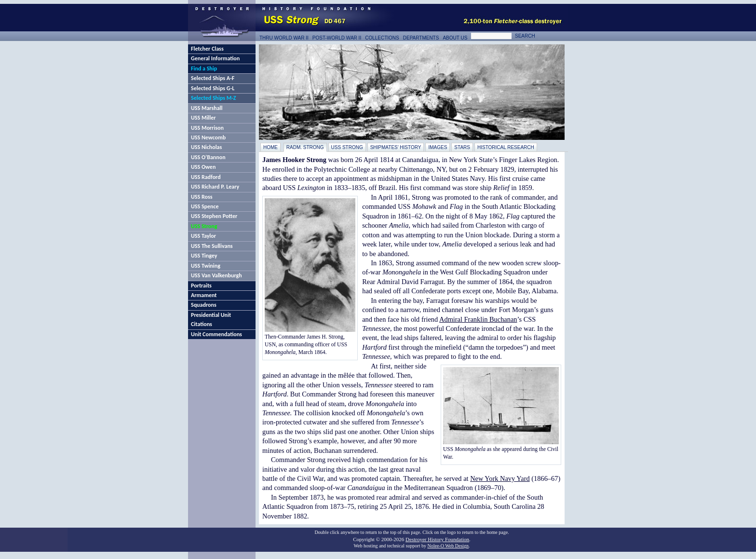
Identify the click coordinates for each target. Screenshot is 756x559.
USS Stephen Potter (214, 216)
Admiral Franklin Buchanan (478, 319)
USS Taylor (203, 236)
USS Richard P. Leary (215, 187)
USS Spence (205, 206)
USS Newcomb (208, 137)
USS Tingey (204, 256)
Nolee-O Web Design (448, 546)
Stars (462, 147)
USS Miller (203, 118)
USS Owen (203, 167)
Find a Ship (204, 68)
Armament (204, 295)
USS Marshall (207, 108)
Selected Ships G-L (213, 88)
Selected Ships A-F (213, 78)
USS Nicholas (206, 147)
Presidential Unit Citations (211, 320)
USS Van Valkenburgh (216, 275)
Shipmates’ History (396, 147)
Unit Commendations (216, 334)
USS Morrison (207, 128)
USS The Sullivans (212, 246)
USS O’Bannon (208, 157)
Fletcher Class (207, 49)
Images (438, 147)
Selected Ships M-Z (214, 98)
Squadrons (204, 305)
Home (270, 147)
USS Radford (206, 177)
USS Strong (204, 226)
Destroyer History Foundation (437, 539)
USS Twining (206, 266)
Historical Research (506, 147)
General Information (215, 58)
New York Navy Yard (500, 478)
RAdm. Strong (305, 147)
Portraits (201, 286)
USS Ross (202, 197)
